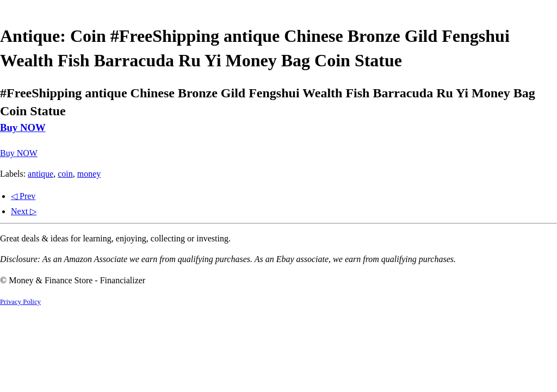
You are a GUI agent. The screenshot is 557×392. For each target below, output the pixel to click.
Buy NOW (23, 127)
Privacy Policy (20, 302)
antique (41, 174)
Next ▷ (24, 211)
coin (65, 174)
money (89, 174)
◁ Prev (23, 196)
